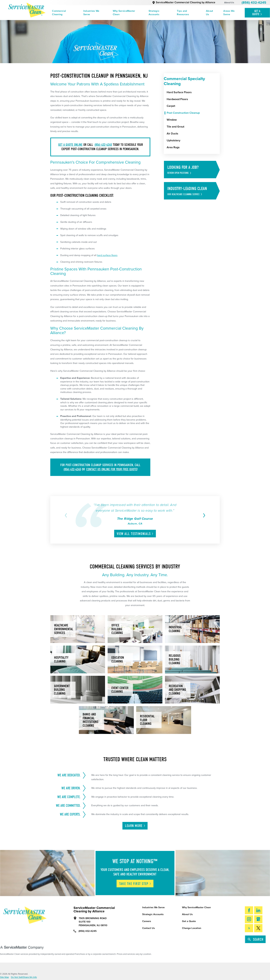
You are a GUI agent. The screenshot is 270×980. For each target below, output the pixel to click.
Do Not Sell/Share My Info (24, 977)
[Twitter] (258, 928)
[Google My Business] (258, 919)
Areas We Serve (229, 13)
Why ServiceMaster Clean (124, 13)
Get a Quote (189, 921)
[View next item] (203, 515)
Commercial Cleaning (59, 13)
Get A (257, 13)
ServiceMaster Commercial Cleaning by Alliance (184, 2)
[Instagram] (249, 919)
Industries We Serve (91, 13)
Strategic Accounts (154, 13)
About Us (229, 3)
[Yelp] (249, 928)
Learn (135, 826)
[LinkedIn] (258, 910)
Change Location (192, 928)
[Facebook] (249, 910)
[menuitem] (64, 13)
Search (256, 939)
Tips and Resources (183, 13)
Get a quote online (70, 145)
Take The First (135, 884)
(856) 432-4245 (254, 3)
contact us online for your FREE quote (112, 469)
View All (135, 534)
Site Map (4, 977)
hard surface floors (107, 255)
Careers (147, 921)
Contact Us (149, 928)
